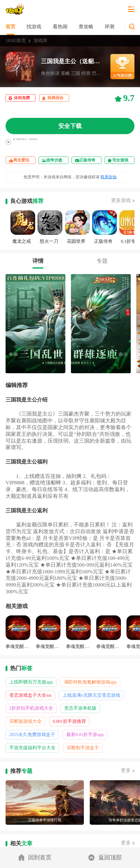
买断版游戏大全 (25, 721)
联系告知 (109, 177)
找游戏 (34, 27)
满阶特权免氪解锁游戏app (90, 682)
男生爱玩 (21, 160)
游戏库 (41, 41)
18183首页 (16, 41)
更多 (126, 770)
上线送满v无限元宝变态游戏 (91, 695)
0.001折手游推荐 (69, 721)
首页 (10, 27)
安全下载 (70, 126)
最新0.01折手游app (85, 734)
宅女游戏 (120, 160)
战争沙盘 (54, 160)
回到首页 (35, 857)
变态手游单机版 (80, 708)
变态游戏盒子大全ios (30, 695)
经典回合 (56, 98)
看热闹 (60, 27)
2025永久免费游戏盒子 (32, 734)
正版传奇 (87, 160)
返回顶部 (105, 857)
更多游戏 (121, 200)
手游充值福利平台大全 (32, 748)
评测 (109, 27)
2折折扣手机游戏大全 (31, 708)
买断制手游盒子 (83, 748)
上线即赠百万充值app (31, 682)
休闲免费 (22, 98)
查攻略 (86, 27)
